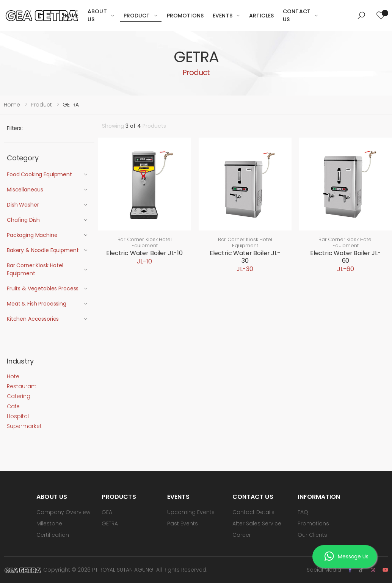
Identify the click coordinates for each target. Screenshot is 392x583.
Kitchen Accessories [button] (33, 319)
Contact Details (253, 512)
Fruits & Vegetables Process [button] (43, 288)
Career (242, 535)
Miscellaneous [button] (25, 190)
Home (71, 16)
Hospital (18, 416)
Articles (261, 16)
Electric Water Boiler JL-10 (144, 253)
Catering (19, 396)
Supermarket (24, 426)
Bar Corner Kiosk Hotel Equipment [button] (35, 269)
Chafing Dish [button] (23, 220)
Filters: (15, 128)
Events (223, 16)
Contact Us (297, 15)
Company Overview (63, 512)
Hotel (14, 376)
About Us (97, 15)
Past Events (183, 523)
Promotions (185, 16)
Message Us (346, 556)
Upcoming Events (191, 512)
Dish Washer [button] (23, 205)
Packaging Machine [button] (32, 235)
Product (137, 16)
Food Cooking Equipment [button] (39, 174)
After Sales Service (257, 523)
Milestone (49, 523)
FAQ (303, 512)
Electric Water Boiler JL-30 (245, 257)
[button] (361, 16)
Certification (53, 535)
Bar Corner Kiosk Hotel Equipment (145, 242)
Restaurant (22, 386)
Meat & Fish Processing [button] (37, 304)
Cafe (13, 406)
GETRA (110, 523)
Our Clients (312, 535)
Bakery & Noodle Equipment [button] (43, 250)
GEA (107, 512)
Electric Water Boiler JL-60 (346, 257)
